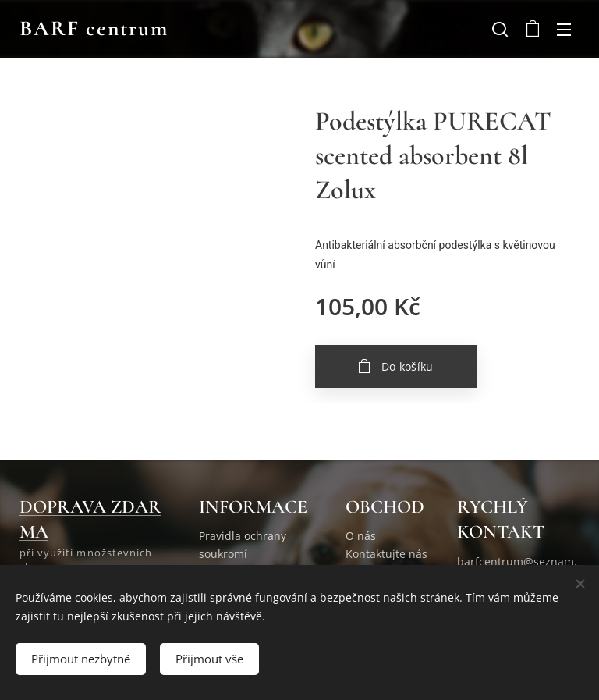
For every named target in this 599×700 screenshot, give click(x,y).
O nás (361, 537)
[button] (500, 29)
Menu (564, 30)
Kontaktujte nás (386, 554)
